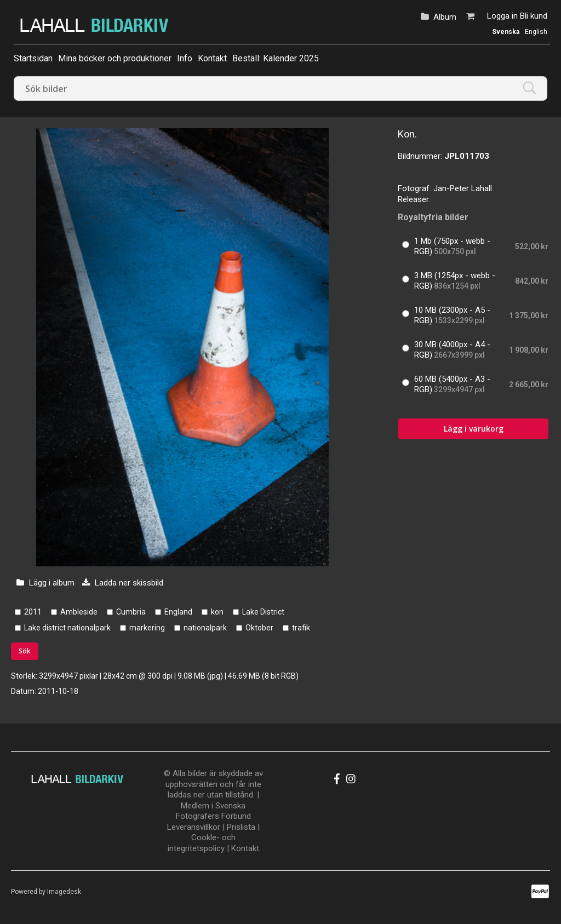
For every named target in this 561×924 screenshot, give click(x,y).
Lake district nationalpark (67, 628)
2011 (33, 612)
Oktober (259, 628)
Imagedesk (64, 892)
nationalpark (205, 628)
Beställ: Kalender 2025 (276, 58)
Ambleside (79, 612)
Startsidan (33, 58)
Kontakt (212, 58)
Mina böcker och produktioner (115, 58)
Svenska (506, 32)
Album (445, 17)
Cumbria (131, 612)
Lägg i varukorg (474, 429)
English (536, 32)
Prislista (241, 827)
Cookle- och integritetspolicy (202, 843)
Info (185, 58)
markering (147, 628)
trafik (301, 628)
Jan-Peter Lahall (463, 188)
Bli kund (534, 16)
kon (217, 612)
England (178, 612)
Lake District (263, 612)
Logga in (502, 16)
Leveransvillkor (194, 827)
